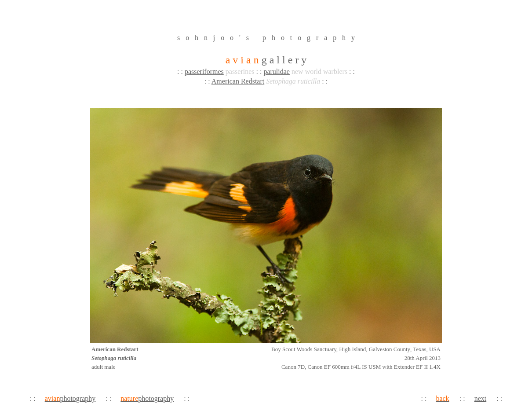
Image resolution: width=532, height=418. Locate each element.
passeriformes (204, 71)
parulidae (277, 71)
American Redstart (238, 81)
